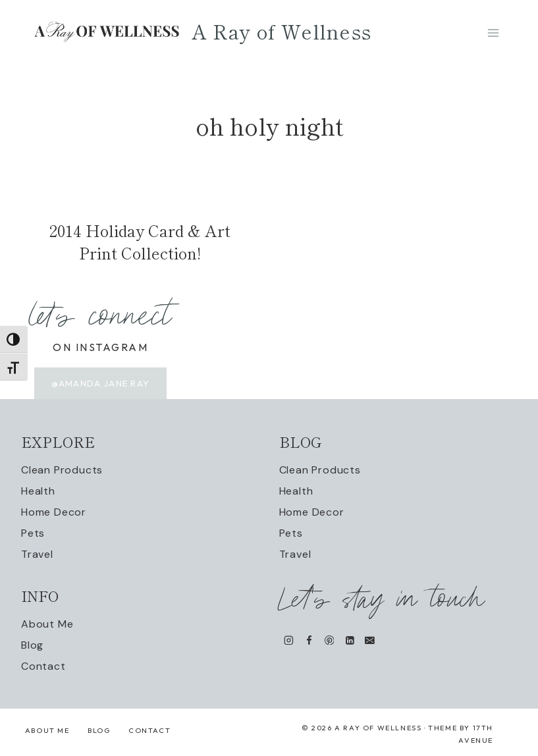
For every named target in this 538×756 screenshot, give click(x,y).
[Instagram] (289, 640)
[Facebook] (309, 640)
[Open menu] (493, 33)
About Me (47, 624)
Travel (37, 554)
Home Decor (54, 512)
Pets (33, 533)
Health (38, 491)
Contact (43, 666)
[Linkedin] (349, 640)
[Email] (370, 640)
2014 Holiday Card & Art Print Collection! (140, 241)
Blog (32, 645)
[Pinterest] (329, 640)
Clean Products (62, 470)
